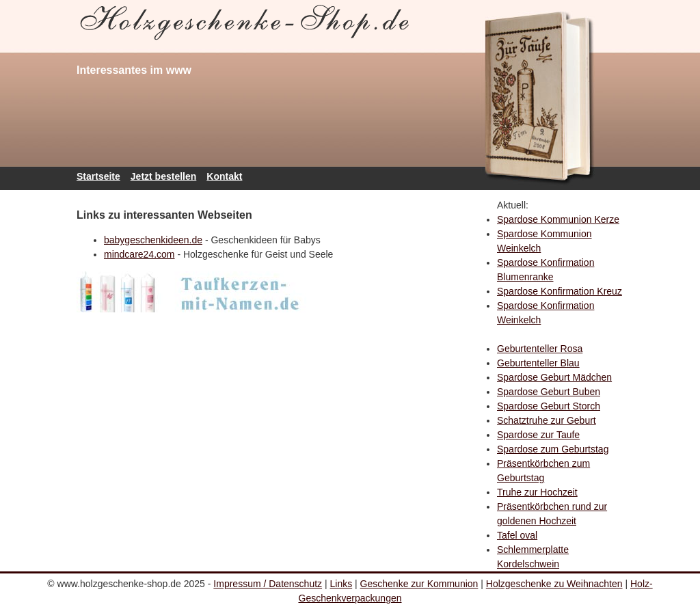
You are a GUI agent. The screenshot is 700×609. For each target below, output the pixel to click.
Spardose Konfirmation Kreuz (560, 291)
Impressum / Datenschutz (268, 584)
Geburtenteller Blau (538, 363)
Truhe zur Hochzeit (537, 492)
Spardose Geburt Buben (549, 392)
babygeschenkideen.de (153, 240)
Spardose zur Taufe (538, 435)
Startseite (98, 176)
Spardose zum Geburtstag (553, 449)
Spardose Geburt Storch (549, 406)
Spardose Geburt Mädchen (554, 377)
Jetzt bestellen (163, 176)
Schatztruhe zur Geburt (547, 420)
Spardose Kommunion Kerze (558, 219)
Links (341, 584)
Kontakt (224, 176)
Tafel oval (517, 535)
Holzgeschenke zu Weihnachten (554, 584)
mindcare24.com (139, 254)
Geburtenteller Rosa (540, 349)
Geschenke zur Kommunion (419, 584)
